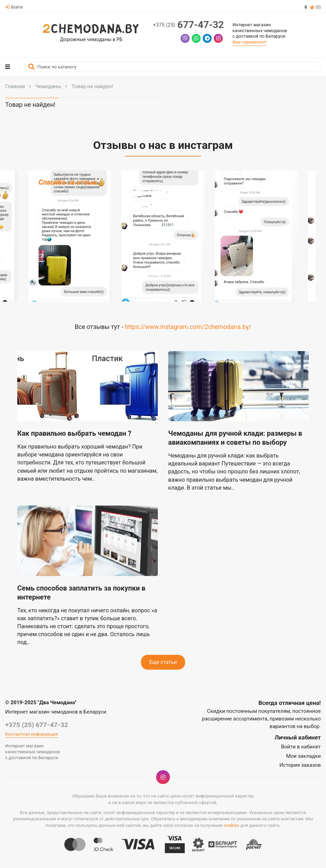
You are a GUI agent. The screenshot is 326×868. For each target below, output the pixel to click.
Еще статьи (163, 662)
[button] (65, 239)
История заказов (300, 765)
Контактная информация (32, 734)
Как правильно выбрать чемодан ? (74, 433)
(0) (313, 7)
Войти (14, 7)
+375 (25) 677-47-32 (37, 725)
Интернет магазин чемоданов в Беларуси (56, 712)
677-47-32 (188, 25)
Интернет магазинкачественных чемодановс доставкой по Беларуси (260, 31)
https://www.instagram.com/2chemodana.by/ (188, 327)
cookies (232, 825)
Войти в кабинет (301, 747)
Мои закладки (303, 756)
